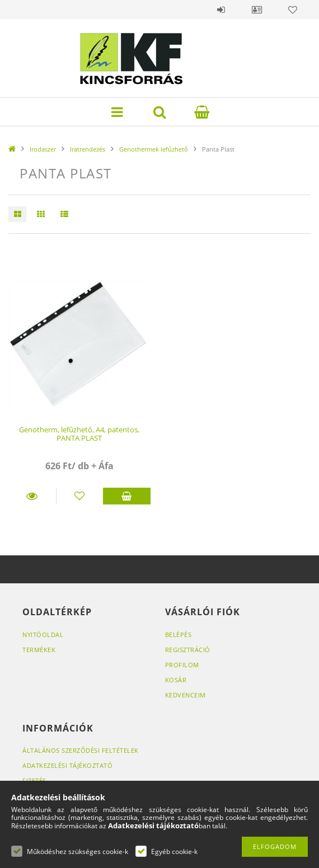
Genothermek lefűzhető (154, 149)
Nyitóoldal (43, 635)
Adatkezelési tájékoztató (67, 765)
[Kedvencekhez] (80, 496)
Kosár (176, 680)
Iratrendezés (88, 149)
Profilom (182, 665)
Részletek (32, 496)
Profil (257, 10)
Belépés (221, 10)
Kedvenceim (186, 695)
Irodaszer (43, 149)
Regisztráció (188, 650)
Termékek (39, 650)
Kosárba (127, 496)
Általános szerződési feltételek (81, 750)
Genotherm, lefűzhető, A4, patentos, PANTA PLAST (79, 434)
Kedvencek (293, 10)
